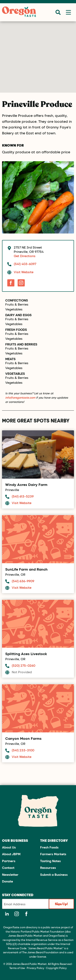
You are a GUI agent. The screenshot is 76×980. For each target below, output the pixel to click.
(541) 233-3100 (23, 750)
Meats (10, 359)
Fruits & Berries (17, 304)
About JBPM (11, 854)
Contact (8, 868)
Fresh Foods (16, 330)
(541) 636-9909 (23, 581)
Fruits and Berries (21, 344)
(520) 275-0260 (24, 665)
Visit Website (24, 272)
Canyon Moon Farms (23, 738)
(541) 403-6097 (25, 264)
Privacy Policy (35, 968)
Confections (17, 300)
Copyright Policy (56, 968)
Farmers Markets (53, 854)
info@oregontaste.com (20, 397)
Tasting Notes (50, 861)
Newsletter (10, 874)
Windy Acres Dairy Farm (26, 485)
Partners (9, 861)
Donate (7, 881)
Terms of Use (17, 968)
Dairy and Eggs (18, 315)
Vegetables (14, 309)
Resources (48, 868)
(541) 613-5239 (23, 496)
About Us (9, 847)
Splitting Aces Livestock (26, 654)
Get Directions (25, 256)
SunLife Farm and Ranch (26, 569)
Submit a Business (54, 874)
